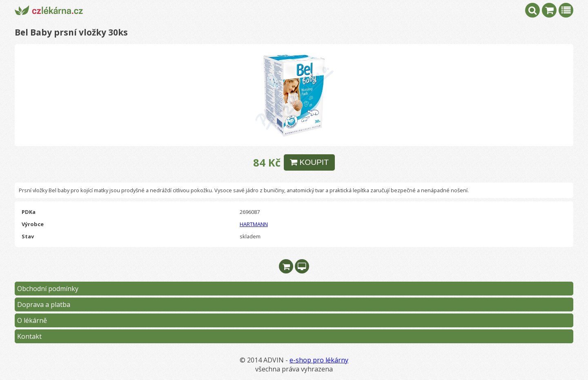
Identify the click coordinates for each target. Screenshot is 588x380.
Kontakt (29, 336)
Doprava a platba (44, 304)
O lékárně (32, 320)
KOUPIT (309, 162)
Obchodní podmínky (48, 289)
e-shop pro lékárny (319, 360)
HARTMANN (254, 224)
